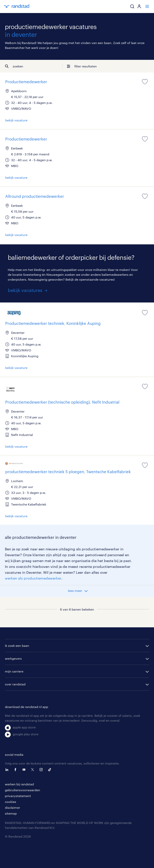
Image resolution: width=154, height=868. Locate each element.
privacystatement (18, 796)
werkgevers (13, 658)
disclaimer (12, 807)
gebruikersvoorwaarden (22, 790)
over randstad (15, 684)
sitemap (11, 813)
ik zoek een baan (17, 646)
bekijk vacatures (25, 290)
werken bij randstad (19, 784)
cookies (11, 802)
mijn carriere (14, 671)
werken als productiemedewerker (33, 578)
